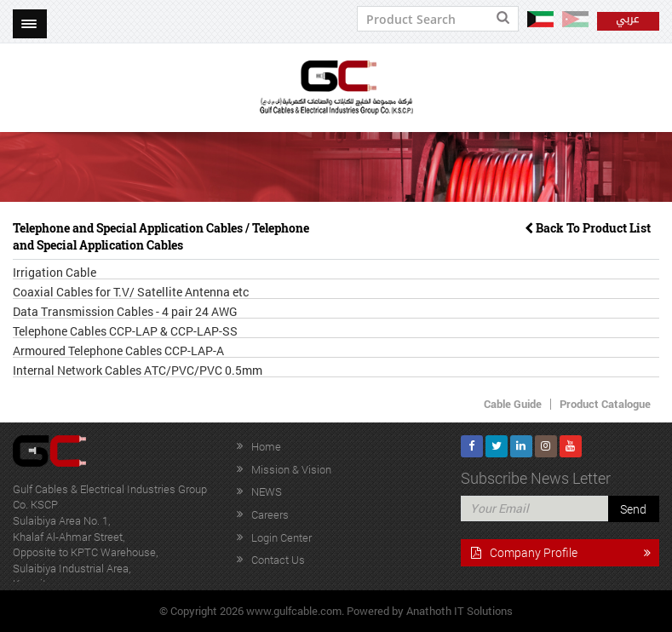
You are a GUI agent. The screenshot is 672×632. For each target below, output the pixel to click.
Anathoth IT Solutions (459, 611)
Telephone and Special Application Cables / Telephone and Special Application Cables (161, 236)
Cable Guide (513, 404)
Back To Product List (588, 228)
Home (266, 446)
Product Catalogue (605, 404)
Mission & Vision (291, 469)
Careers (270, 514)
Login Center (281, 537)
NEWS (267, 491)
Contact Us (278, 560)
